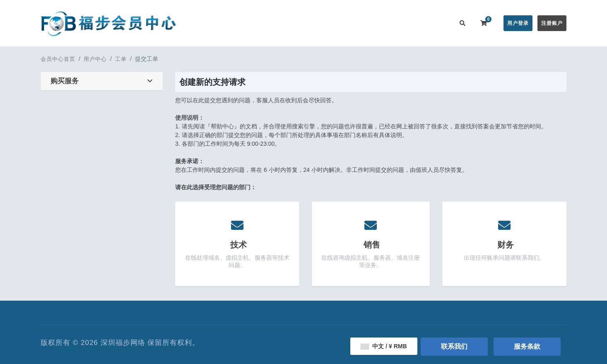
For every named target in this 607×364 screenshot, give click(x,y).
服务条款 (527, 346)
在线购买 (264, 23)
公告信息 (303, 23)
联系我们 (435, 23)
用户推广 (402, 23)
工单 (121, 59)
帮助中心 (336, 23)
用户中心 (95, 59)
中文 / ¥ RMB (384, 346)
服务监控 (369, 23)
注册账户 (552, 23)
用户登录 (518, 23)
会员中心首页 (224, 23)
